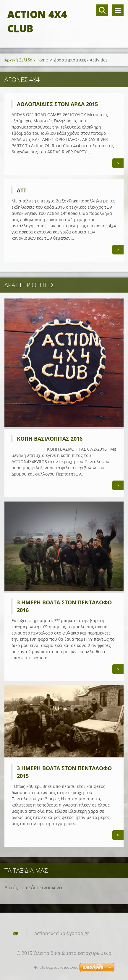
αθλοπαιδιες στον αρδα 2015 (57, 104)
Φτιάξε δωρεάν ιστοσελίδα (56, 967)
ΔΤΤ (22, 190)
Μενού (118, 10)
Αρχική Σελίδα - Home (26, 60)
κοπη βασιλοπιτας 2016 (50, 439)
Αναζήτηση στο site (102, 10)
